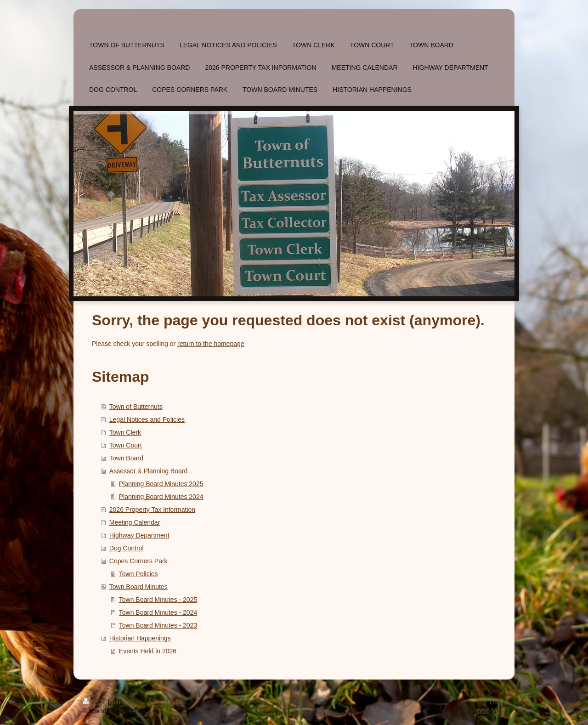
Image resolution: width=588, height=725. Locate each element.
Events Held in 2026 (148, 651)
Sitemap (123, 702)
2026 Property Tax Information (152, 510)
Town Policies (139, 574)
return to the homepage (211, 344)
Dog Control (127, 548)
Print (95, 702)
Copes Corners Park (139, 561)
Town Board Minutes (139, 587)
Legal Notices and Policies (147, 419)
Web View (491, 711)
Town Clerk (125, 432)
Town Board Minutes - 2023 (158, 625)
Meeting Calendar (135, 522)
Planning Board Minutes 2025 (161, 484)
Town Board (126, 458)
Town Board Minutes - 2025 (158, 600)
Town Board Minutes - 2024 (158, 612)
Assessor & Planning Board (148, 471)
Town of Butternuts (136, 407)
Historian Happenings (140, 638)
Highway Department (139, 535)
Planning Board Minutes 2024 (161, 497)
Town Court (126, 445)
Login (498, 702)
